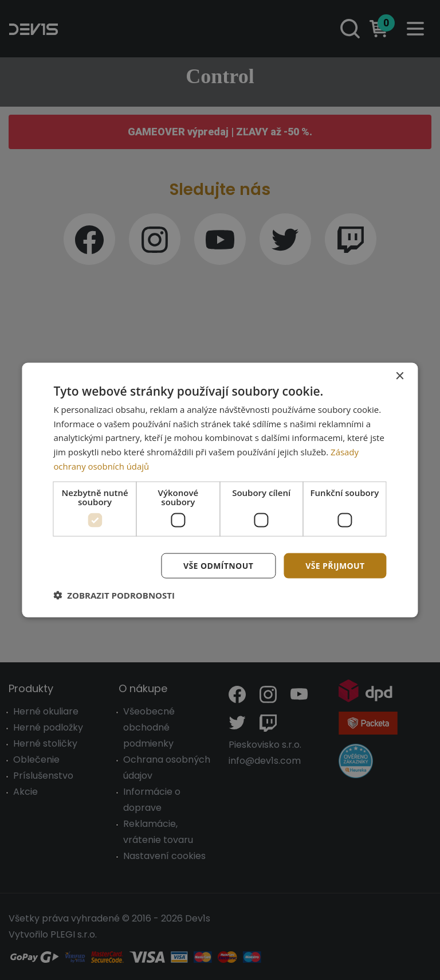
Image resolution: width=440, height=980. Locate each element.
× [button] (400, 376)
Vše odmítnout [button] (218, 565)
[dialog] (220, 490)
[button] (114, 595)
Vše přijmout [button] (335, 565)
